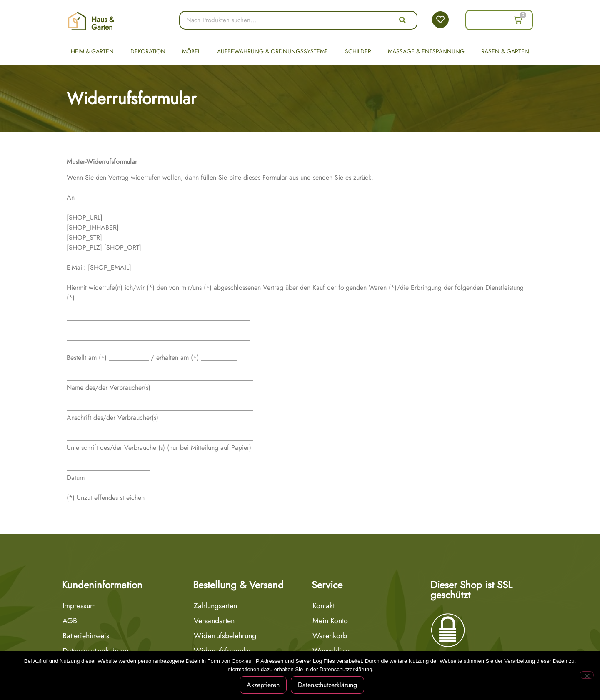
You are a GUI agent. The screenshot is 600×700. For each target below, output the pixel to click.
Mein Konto (330, 621)
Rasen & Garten (505, 51)
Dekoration (148, 51)
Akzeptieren (264, 685)
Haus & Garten (103, 23)
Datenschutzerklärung (328, 685)
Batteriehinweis (86, 636)
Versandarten (214, 621)
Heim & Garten (92, 51)
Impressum (79, 606)
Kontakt (324, 606)
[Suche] (402, 20)
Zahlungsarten (215, 606)
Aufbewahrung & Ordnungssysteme (272, 51)
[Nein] (587, 675)
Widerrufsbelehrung (225, 636)
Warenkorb (330, 636)
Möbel (191, 51)
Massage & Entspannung (426, 51)
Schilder (358, 51)
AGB (70, 621)
